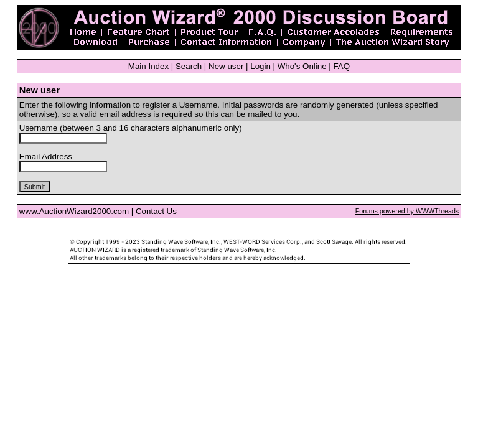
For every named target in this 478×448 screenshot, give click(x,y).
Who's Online (302, 66)
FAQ (341, 66)
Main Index (148, 66)
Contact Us (156, 211)
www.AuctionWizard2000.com (74, 211)
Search (189, 66)
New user (226, 66)
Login (260, 66)
